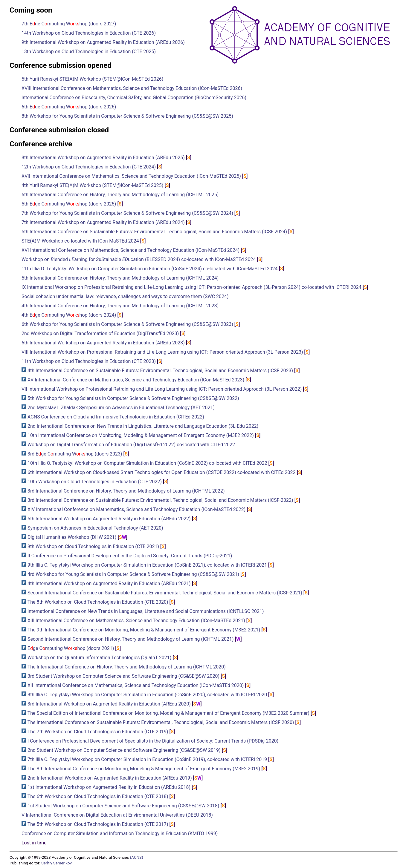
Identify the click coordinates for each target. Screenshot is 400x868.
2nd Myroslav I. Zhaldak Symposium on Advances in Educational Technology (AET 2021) (121, 408)
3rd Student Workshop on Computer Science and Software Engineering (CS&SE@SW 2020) (123, 676)
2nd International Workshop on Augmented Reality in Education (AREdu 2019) (110, 778)
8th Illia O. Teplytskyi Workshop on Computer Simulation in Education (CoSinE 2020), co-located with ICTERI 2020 (147, 695)
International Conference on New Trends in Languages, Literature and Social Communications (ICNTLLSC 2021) (146, 611)
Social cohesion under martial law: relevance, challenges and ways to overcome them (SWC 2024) (125, 296)
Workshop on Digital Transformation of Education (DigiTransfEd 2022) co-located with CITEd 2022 (131, 445)
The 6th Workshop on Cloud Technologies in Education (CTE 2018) (98, 796)
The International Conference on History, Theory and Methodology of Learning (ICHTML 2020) (127, 667)
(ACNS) (137, 857)
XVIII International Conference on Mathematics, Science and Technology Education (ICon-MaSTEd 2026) (132, 88)
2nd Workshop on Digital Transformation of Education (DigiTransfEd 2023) (100, 333)
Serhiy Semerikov (57, 863)
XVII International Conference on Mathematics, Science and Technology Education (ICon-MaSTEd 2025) (131, 176)
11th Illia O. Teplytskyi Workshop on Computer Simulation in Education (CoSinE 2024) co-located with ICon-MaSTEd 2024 (149, 269)
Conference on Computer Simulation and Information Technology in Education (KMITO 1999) (120, 834)
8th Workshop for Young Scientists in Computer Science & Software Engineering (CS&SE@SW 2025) (127, 116)
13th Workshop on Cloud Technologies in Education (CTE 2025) (89, 52)
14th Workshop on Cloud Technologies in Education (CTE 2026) (89, 33)
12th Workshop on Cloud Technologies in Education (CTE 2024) (89, 167)
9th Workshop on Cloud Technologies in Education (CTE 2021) (93, 546)
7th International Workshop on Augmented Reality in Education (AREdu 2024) (103, 222)
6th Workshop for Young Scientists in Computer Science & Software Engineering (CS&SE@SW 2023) (127, 324)
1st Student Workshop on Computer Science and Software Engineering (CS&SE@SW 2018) (123, 806)
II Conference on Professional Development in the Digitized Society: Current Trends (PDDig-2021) (130, 556)
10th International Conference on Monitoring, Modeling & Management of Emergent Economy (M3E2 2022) (141, 435)
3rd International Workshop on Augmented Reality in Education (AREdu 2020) (109, 704)
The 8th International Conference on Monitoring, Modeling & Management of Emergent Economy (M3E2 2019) (144, 769)
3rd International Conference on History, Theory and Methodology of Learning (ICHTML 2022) (126, 491)
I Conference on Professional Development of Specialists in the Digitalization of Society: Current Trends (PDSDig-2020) (153, 741)
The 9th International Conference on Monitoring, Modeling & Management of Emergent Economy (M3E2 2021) (144, 630)
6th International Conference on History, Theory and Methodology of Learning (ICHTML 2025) (120, 195)
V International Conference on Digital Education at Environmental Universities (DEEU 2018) (117, 815)
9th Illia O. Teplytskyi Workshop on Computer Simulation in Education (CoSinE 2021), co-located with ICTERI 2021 (147, 565)
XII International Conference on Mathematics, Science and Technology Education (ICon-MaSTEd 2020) (136, 685)
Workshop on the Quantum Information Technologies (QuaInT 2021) (99, 658)
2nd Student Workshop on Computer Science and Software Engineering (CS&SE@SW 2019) (124, 750)
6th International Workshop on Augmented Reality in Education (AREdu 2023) (103, 343)
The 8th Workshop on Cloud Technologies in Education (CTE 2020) (98, 602)
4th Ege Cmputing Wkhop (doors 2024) (69, 315)
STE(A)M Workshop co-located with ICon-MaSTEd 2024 (80, 241)
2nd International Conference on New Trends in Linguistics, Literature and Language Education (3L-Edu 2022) (143, 426)
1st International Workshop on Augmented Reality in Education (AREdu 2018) (109, 787)
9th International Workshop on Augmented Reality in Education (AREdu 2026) (103, 42)
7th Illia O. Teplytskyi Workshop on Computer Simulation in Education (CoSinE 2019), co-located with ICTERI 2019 (147, 759)
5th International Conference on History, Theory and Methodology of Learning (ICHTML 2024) (120, 278)
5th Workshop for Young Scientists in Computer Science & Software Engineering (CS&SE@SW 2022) (133, 398)
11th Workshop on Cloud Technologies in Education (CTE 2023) (89, 361)
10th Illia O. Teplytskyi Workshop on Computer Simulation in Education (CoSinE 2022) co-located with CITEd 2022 (147, 463)
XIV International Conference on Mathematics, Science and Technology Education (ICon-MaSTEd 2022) (136, 509)
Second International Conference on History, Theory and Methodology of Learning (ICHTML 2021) (131, 639)
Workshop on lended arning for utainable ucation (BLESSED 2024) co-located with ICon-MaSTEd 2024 (139, 259)
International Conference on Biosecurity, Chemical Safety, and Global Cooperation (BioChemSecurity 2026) (134, 98)
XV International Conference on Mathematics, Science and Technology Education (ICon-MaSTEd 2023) (136, 380)
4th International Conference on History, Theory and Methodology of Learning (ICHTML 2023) (120, 306)
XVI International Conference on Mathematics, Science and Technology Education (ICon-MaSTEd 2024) (130, 250)
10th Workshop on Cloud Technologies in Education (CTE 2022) (95, 482)
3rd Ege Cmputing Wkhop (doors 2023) (75, 454)
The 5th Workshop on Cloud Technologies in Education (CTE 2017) (98, 824)
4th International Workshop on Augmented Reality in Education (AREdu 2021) (109, 583)
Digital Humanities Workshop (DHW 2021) (72, 537)
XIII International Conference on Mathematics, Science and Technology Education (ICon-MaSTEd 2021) (136, 621)
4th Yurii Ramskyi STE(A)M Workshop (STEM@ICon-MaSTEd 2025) (92, 185)
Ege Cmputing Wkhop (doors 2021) (71, 648)
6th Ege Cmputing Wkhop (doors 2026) (69, 107)
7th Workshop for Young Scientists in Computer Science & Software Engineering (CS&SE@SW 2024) (127, 213)
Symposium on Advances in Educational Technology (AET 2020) (95, 528)
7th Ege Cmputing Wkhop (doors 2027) (69, 24)
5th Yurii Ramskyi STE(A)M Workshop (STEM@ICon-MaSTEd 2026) (92, 79)
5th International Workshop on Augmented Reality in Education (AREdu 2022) (109, 519)
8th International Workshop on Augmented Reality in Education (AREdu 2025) (103, 158)
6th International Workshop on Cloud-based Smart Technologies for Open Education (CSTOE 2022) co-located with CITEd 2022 (162, 472)
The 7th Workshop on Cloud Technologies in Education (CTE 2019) (98, 732)
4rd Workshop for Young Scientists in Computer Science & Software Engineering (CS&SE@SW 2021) (133, 574)
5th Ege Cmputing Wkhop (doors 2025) (69, 204)
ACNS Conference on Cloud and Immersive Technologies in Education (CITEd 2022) (116, 417)
